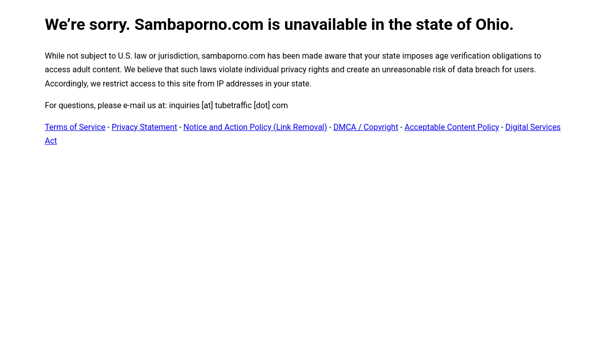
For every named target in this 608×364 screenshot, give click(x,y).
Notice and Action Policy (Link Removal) (255, 127)
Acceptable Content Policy (452, 127)
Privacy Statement (145, 127)
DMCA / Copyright (366, 127)
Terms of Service (75, 127)
